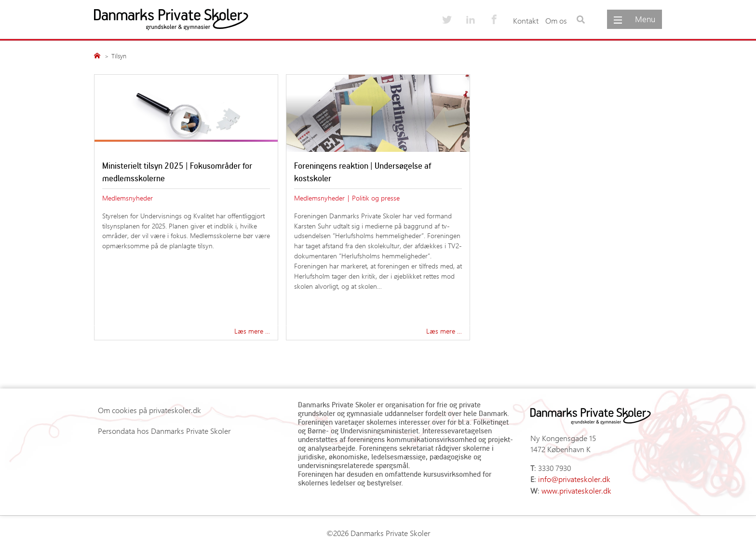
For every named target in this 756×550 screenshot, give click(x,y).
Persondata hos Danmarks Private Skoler (164, 431)
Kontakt (526, 20)
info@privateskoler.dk (574, 479)
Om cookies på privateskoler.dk (149, 410)
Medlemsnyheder (128, 198)
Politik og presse (376, 198)
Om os (556, 20)
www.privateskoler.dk (576, 490)
